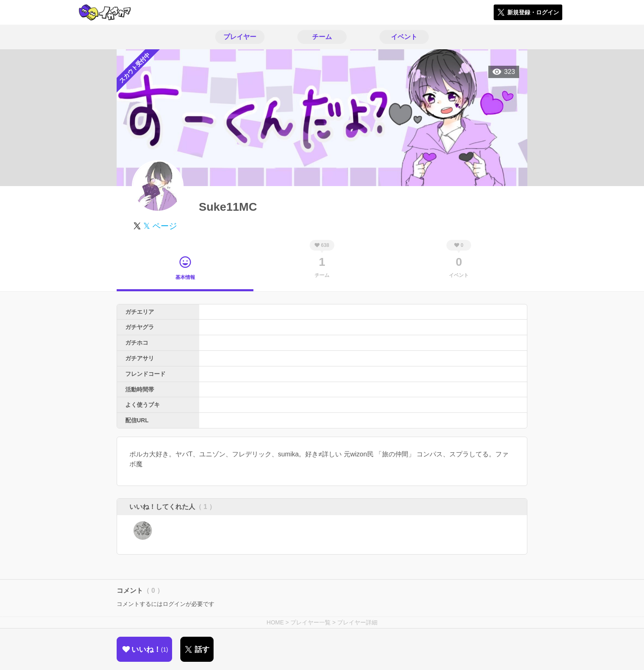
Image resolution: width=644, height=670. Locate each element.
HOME (275, 622)
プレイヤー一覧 (310, 622)
